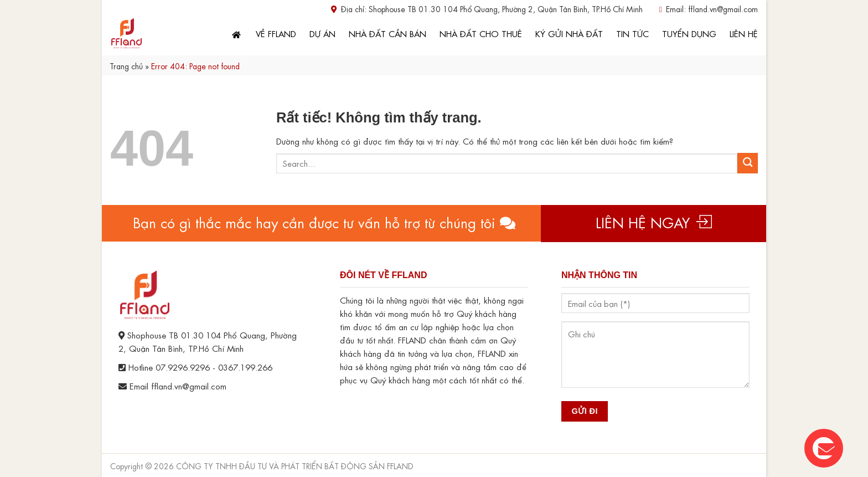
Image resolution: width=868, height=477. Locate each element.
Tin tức (632, 33)
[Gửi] (748, 163)
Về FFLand (276, 33)
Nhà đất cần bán (387, 33)
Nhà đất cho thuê (481, 33)
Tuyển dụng (689, 33)
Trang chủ (126, 65)
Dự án (322, 33)
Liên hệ (744, 33)
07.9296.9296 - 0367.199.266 (214, 367)
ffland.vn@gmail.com (723, 8)
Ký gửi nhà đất (569, 33)
